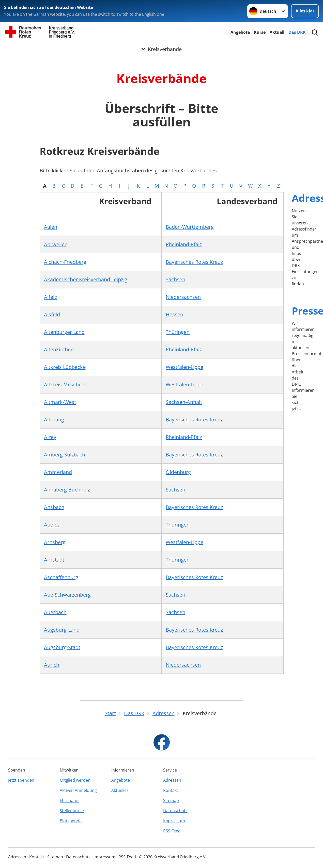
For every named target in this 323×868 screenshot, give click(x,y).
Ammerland (58, 472)
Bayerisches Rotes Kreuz (194, 262)
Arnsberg (55, 542)
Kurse (260, 32)
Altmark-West (60, 402)
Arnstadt (54, 560)
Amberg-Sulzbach (65, 455)
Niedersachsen (183, 297)
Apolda (52, 525)
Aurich (52, 665)
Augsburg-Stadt (62, 647)
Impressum (174, 821)
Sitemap (171, 800)
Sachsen (175, 279)
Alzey (50, 437)
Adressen (172, 780)
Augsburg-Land (62, 630)
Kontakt (171, 790)
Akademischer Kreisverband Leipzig (86, 279)
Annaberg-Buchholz (67, 490)
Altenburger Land (64, 332)
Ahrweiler (55, 244)
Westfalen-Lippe (184, 367)
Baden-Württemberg (190, 227)
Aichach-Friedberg (65, 262)
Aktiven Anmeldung (78, 790)
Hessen (174, 314)
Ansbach (54, 507)
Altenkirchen (59, 349)
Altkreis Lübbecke (65, 367)
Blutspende (71, 821)
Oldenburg (178, 472)
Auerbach (55, 612)
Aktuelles (120, 790)
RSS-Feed (172, 831)
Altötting (54, 420)
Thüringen (178, 332)
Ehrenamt (69, 800)
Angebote (240, 32)
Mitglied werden (75, 780)
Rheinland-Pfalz (184, 244)
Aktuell (277, 32)
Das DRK (297, 32)
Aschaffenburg (61, 577)
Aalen (51, 227)
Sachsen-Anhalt (184, 402)
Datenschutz (175, 811)
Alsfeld (52, 314)
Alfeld (51, 297)
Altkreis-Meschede (66, 384)
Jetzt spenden (21, 780)
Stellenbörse (72, 811)
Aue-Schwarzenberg (67, 595)
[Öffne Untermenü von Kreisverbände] (161, 49)
